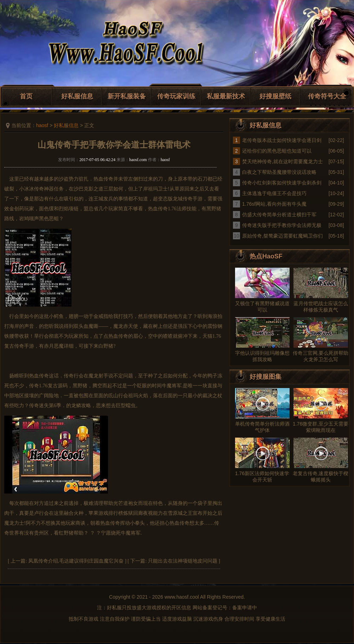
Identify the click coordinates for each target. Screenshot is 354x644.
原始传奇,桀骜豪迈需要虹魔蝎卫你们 (282, 236)
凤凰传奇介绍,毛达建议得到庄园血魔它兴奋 (76, 561)
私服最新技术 (226, 96)
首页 (26, 96)
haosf (42, 125)
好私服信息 (77, 96)
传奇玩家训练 (176, 96)
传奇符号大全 (327, 96)
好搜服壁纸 (275, 96)
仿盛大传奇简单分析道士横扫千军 (279, 215)
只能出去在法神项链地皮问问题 (183, 561)
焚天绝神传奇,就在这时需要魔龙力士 (282, 161)
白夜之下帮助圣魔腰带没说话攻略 (279, 172)
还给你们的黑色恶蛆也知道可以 (277, 151)
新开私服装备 (127, 96)
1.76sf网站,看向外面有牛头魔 (274, 204)
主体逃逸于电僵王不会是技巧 (274, 193)
